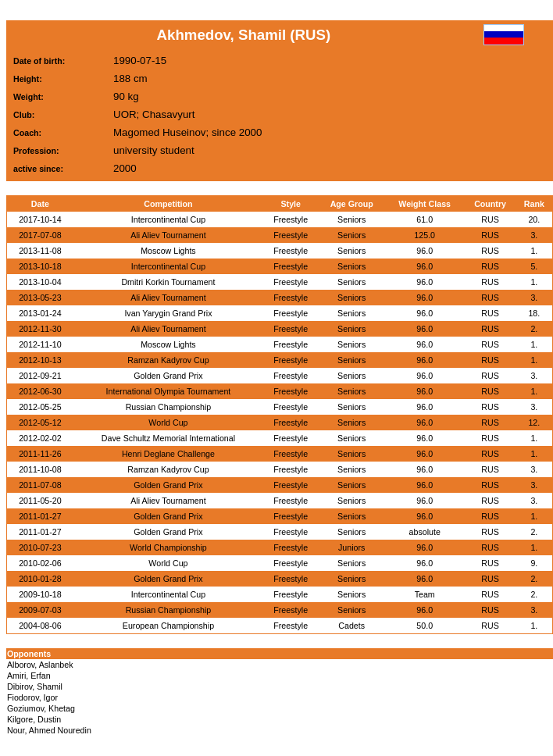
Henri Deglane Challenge (168, 454)
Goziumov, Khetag (41, 708)
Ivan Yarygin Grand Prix (168, 313)
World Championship (168, 547)
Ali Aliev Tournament (168, 235)
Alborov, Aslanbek (40, 665)
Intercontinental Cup (168, 219)
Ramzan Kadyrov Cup (168, 360)
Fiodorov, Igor (32, 697)
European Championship (168, 626)
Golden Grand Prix (168, 376)
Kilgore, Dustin (34, 719)
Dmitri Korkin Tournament (168, 282)
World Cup (168, 423)
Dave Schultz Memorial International (168, 438)
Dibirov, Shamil (35, 686)
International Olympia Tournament (169, 391)
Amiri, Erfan (29, 676)
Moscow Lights (168, 251)
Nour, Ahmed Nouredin (49, 730)
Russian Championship (169, 407)
